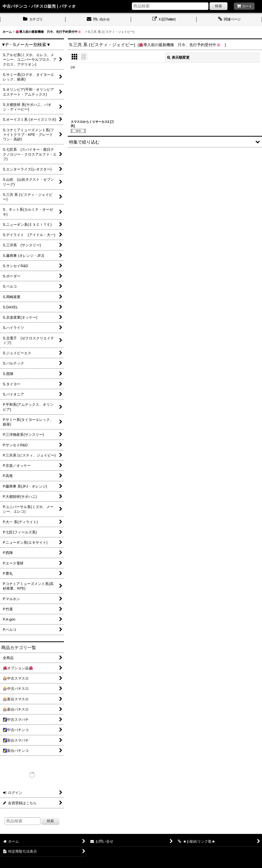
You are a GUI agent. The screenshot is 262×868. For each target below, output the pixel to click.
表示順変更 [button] (178, 57)
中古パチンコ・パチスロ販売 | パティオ (39, 6)
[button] (165, 142)
